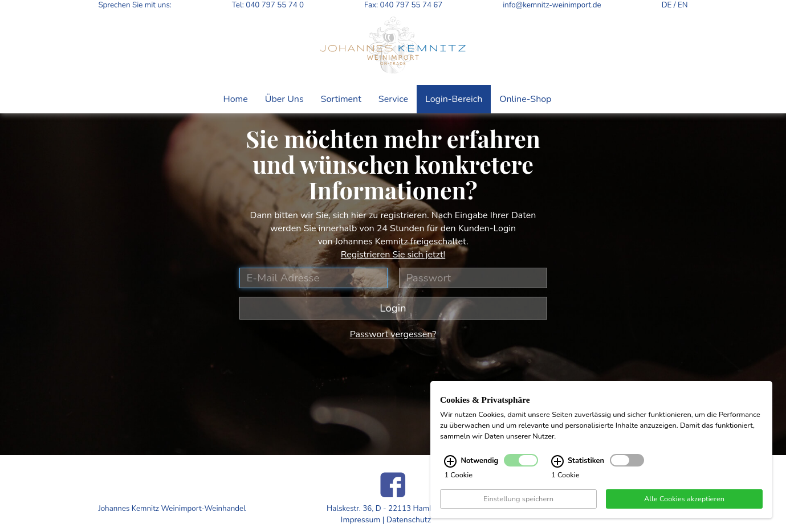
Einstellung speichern (518, 500)
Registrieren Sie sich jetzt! (393, 255)
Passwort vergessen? (393, 334)
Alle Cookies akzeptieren (684, 500)
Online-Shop (525, 99)
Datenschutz (409, 520)
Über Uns (284, 99)
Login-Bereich (454, 99)
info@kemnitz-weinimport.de (552, 5)
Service (393, 99)
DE (667, 5)
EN (683, 5)
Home (236, 99)
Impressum (361, 520)
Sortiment (341, 99)
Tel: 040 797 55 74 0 (268, 5)
